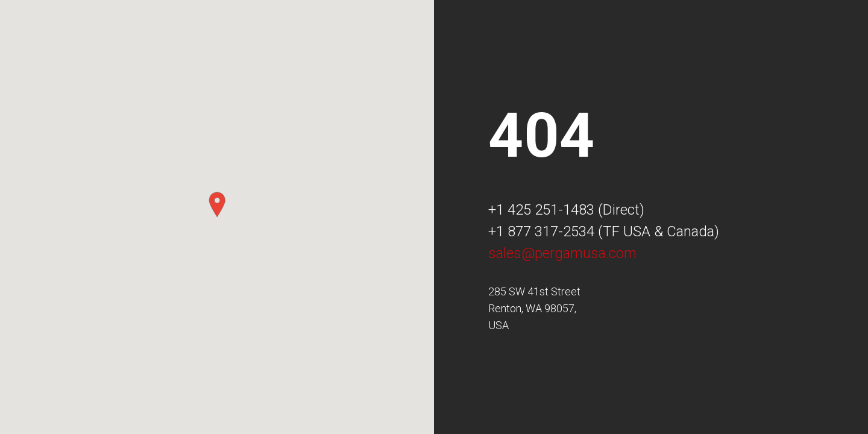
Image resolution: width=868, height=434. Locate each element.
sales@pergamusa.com (562, 253)
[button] (217, 205)
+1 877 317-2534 (541, 231)
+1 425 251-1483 (541, 210)
